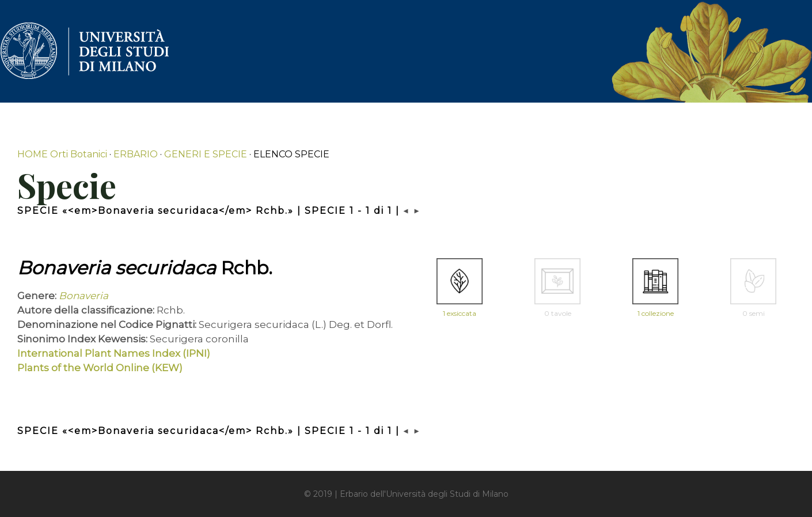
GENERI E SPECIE (206, 154)
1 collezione (656, 313)
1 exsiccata (460, 313)
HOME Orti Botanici (62, 154)
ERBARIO (136, 154)
